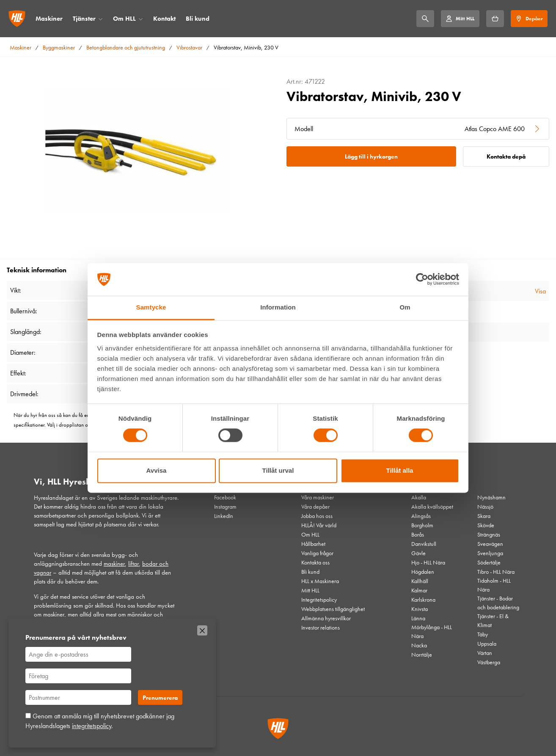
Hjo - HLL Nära (428, 562)
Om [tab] (405, 307)
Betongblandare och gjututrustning (126, 47)
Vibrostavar (189, 47)
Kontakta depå (506, 156)
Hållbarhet (313, 544)
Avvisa (157, 470)
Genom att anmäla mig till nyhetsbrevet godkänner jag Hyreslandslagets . (100, 721)
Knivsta (420, 609)
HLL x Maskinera (320, 581)
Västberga (489, 662)
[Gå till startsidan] (17, 19)
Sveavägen (490, 544)
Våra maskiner (318, 497)
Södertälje (489, 562)
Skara (484, 516)
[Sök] (425, 19)
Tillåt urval (278, 470)
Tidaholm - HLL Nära (494, 585)
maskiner (114, 564)
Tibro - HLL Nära (496, 572)
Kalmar (419, 590)
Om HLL (124, 19)
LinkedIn (224, 516)
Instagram (225, 507)
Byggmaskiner (59, 47)
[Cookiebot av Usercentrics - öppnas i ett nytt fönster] (422, 279)
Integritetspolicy (319, 600)
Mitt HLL (310, 590)
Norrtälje (422, 655)
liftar (133, 564)
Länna (418, 618)
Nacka (419, 645)
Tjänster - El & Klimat (493, 620)
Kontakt (164, 19)
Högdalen (423, 572)
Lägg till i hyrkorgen (371, 156)
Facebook (225, 497)
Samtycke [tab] (151, 307)
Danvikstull (424, 544)
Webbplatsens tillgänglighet (333, 609)
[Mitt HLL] (460, 19)
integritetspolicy (92, 726)
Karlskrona (423, 600)
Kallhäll (420, 581)
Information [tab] (278, 307)
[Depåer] (529, 19)
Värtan (485, 653)
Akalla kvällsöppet (432, 507)
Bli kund (198, 19)
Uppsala (487, 644)
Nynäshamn (491, 497)
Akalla (419, 497)
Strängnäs (489, 534)
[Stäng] (202, 630)
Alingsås (421, 516)
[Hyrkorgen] (495, 19)
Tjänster (84, 19)
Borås (418, 534)
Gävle (418, 553)
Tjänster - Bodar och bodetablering (498, 603)
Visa (540, 291)
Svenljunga (490, 553)
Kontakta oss (315, 562)
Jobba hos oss (317, 516)
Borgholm (422, 525)
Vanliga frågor (317, 553)
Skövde (486, 525)
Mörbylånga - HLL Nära (432, 631)
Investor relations (321, 627)
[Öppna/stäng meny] (100, 19)
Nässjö (485, 507)
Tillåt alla (400, 470)
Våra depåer (315, 507)
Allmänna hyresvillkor (326, 618)
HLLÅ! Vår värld (319, 525)
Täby (483, 634)
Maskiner (49, 19)
